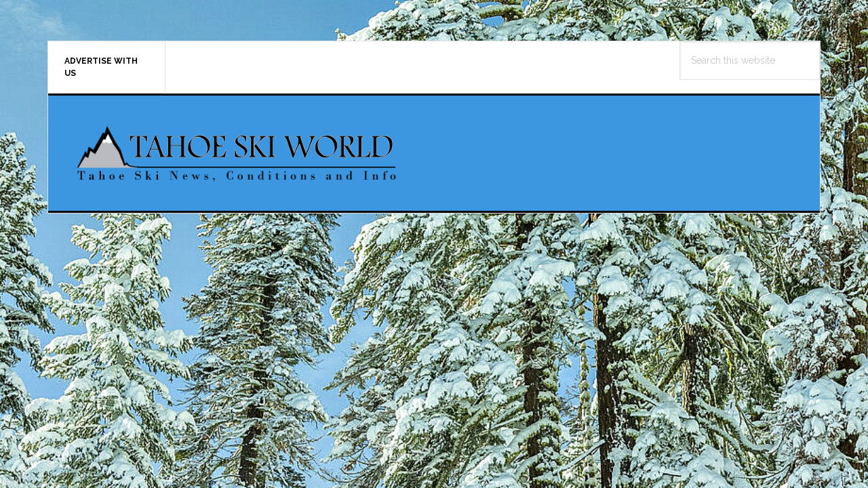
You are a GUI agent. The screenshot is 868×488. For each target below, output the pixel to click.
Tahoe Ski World (238, 153)
